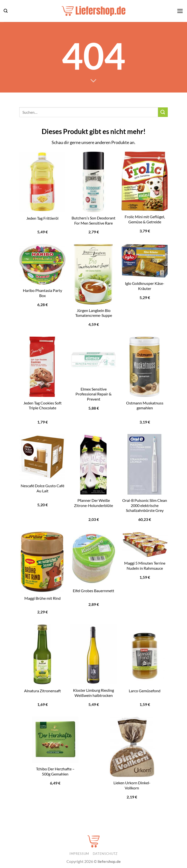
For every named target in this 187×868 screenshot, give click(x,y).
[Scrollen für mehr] (93, 81)
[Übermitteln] (163, 112)
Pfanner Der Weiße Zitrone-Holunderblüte (93, 503)
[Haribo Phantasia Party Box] (42, 264)
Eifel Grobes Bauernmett (93, 591)
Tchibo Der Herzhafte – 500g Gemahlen (55, 771)
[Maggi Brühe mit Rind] (42, 562)
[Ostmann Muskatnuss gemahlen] (145, 367)
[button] (6, 11)
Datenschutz (105, 854)
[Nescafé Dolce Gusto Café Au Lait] (42, 457)
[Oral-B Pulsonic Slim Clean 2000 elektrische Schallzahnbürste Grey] (145, 464)
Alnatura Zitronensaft (42, 691)
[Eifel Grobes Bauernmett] (93, 558)
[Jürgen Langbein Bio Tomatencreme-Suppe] (93, 274)
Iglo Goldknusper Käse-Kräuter (145, 286)
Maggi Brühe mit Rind (42, 598)
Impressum (79, 854)
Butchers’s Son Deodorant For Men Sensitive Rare (93, 220)
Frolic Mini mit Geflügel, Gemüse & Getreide (145, 219)
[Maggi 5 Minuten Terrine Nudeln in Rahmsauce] (145, 544)
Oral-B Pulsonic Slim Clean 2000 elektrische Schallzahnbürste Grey (145, 505)
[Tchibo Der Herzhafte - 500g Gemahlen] (55, 740)
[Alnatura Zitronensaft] (42, 654)
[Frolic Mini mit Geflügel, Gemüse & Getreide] (145, 181)
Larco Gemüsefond (145, 691)
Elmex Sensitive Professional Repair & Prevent (93, 394)
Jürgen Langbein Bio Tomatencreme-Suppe (94, 313)
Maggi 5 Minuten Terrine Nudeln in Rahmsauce (145, 566)
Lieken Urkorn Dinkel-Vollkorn (132, 785)
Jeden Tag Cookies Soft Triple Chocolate (42, 405)
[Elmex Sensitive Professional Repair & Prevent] (93, 360)
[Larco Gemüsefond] (145, 654)
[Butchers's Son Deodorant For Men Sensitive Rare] (93, 182)
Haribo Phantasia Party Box (42, 293)
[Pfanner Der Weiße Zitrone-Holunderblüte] (93, 464)
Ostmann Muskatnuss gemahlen (145, 405)
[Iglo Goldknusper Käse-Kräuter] (145, 261)
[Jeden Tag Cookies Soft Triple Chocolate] (42, 367)
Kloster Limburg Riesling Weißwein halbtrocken (93, 693)
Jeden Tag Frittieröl (42, 218)
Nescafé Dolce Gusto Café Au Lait (42, 488)
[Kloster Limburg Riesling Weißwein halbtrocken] (93, 654)
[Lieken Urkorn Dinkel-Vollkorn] (132, 747)
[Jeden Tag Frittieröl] (42, 182)
